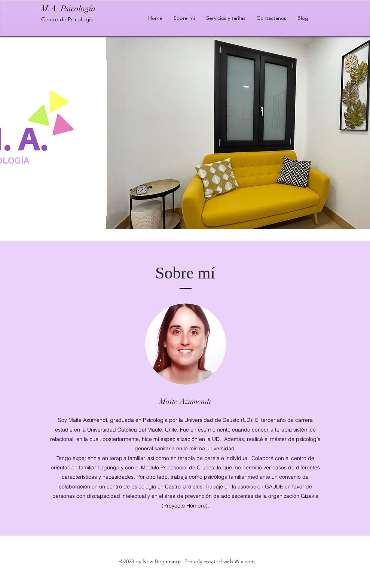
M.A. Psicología (68, 8)
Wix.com (245, 561)
